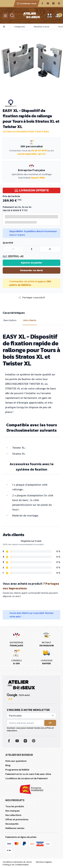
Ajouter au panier (32, 263)
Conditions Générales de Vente (17, 862)
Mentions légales (44, 862)
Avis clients (30, 320)
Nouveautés (12, 824)
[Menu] (5, 16)
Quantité (8, 243)
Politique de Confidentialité (16, 865)
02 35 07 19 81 (39, 151)
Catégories (20, 27)
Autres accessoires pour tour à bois (26, 132)
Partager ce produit (32, 298)
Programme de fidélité (17, 770)
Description (10, 320)
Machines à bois (41, 27)
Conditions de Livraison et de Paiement (26, 778)
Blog (8, 765)
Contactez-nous (27, 4)
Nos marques (13, 811)
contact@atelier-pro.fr (32, 154)
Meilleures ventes (15, 828)
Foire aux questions (16, 761)
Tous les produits (15, 806)
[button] (32, 298)
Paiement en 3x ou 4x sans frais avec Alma (28, 774)
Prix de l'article (11, 196)
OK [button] (50, 723)
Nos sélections (13, 815)
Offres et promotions (17, 819)
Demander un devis (32, 270)
